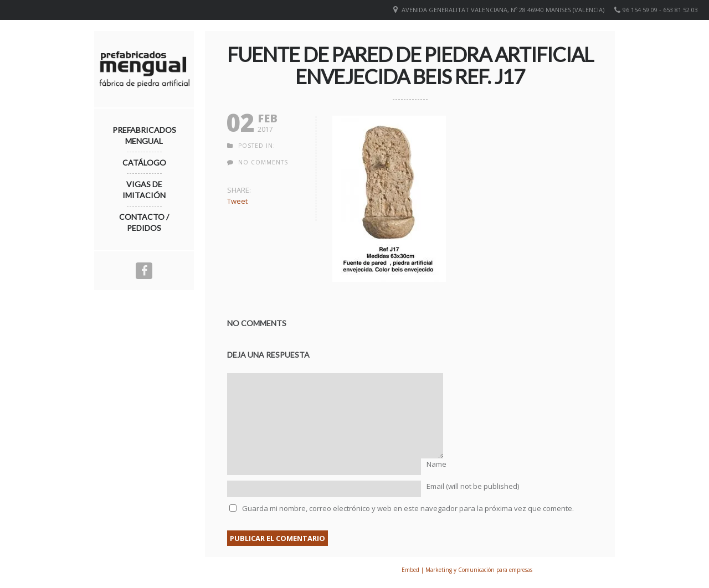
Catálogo (144, 163)
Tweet (237, 201)
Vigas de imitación (144, 190)
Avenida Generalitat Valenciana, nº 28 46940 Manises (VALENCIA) (503, 10)
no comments (263, 162)
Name (436, 464)
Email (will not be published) (473, 486)
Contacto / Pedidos (144, 222)
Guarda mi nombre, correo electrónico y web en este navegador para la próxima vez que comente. (408, 508)
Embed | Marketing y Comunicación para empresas (467, 570)
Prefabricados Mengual (144, 135)
